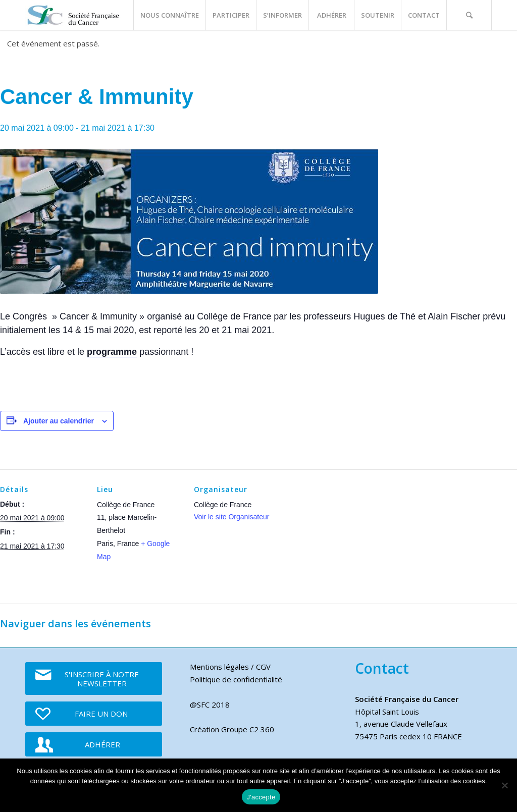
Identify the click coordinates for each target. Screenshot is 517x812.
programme (112, 352)
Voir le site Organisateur (231, 517)
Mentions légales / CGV (230, 667)
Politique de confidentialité (236, 679)
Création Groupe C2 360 (232, 729)
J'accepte (261, 797)
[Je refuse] (504, 785)
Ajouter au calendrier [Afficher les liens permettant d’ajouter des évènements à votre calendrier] (59, 421)
